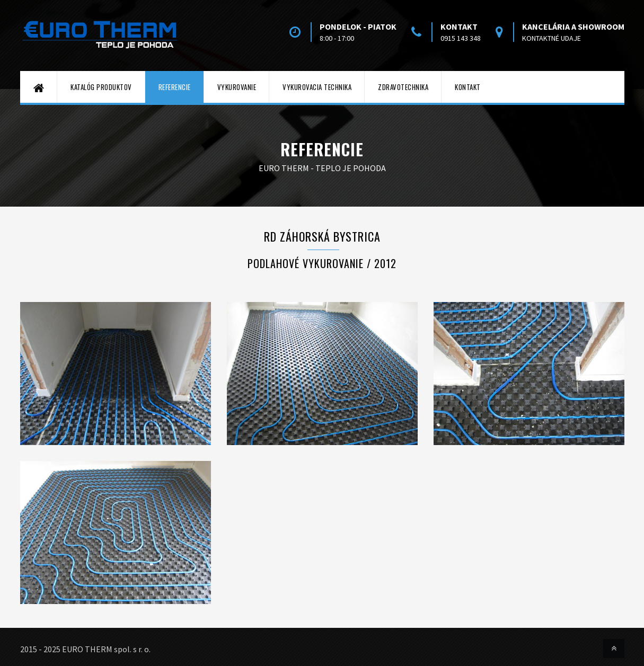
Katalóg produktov (101, 87)
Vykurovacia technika (317, 87)
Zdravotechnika (403, 87)
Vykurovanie (237, 87)
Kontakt (468, 87)
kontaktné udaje (552, 38)
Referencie (175, 87)
